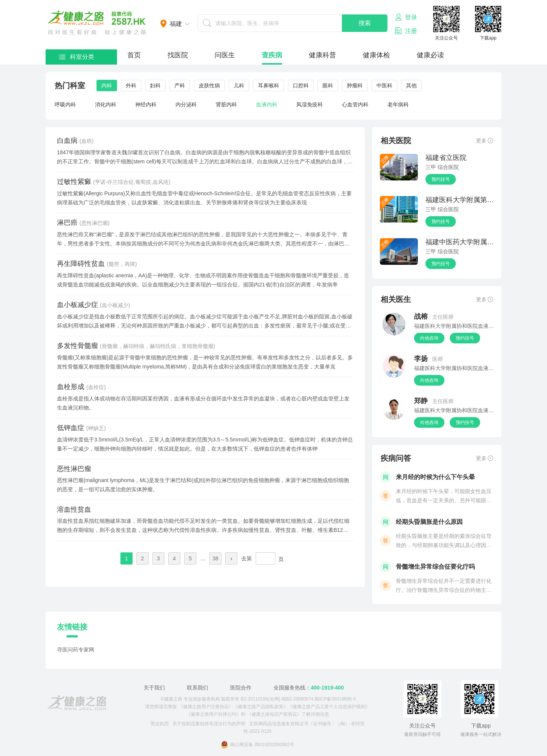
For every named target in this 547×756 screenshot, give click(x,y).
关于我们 (154, 688)
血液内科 (267, 104)
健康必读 (430, 55)
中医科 (384, 85)
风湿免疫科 (310, 104)
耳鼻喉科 (269, 85)
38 (215, 558)
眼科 (328, 85)
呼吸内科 (65, 104)
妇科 (155, 85)
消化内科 (106, 104)
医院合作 (241, 688)
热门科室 (70, 85)
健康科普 (323, 55)
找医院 (178, 55)
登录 (406, 17)
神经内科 (146, 104)
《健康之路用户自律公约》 (213, 714)
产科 (180, 85)
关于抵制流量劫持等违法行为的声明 (209, 724)
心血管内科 (355, 104)
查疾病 (272, 55)
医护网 (97, 23)
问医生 (225, 55)
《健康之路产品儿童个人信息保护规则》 (329, 707)
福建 (176, 24)
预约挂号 (441, 179)
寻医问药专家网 (76, 650)
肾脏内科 (226, 104)
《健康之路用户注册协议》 (206, 707)
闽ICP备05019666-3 (335, 699)
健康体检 (376, 55)
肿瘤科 (355, 85)
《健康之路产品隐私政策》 (261, 707)
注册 (406, 31)
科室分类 (77, 57)
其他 (411, 85)
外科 (131, 85)
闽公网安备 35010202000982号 (258, 745)
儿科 (239, 85)
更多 (485, 141)
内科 (107, 85)
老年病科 (398, 104)
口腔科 (301, 85)
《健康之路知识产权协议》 (274, 714)
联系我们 (198, 688)
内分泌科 (186, 104)
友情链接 (72, 627)
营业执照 (160, 724)
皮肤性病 (209, 85)
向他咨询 (429, 338)
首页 (134, 55)
